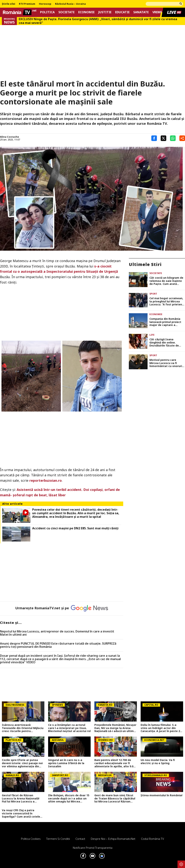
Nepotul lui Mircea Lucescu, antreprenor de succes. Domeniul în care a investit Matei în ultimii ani (57, 633)
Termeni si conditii (58, 839)
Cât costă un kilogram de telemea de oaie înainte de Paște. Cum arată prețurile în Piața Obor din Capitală (167, 281)
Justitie (105, 12)
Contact (80, 839)
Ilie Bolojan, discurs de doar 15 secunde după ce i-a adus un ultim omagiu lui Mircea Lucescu (69, 799)
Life (152, 335)
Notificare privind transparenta (93, 848)
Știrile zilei (9, 4)
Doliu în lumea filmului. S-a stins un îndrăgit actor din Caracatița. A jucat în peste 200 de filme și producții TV (162, 728)
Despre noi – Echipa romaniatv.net (113, 839)
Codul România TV (153, 839)
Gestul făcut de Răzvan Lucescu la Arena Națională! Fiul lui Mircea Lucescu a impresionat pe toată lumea (21, 799)
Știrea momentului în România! (162, 795)
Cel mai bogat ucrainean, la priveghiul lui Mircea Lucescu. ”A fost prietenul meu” (167, 301)
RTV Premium (27, 4)
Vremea (158, 12)
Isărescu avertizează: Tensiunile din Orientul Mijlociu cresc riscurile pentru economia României (23, 728)
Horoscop (45, 4)
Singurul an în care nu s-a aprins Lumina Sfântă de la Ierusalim (66, 763)
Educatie (122, 12)
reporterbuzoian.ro (46, 480)
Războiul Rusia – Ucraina (70, 4)
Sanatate (141, 12)
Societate (66, 12)
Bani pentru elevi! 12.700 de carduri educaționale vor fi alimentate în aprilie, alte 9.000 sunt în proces (115, 763)
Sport (153, 294)
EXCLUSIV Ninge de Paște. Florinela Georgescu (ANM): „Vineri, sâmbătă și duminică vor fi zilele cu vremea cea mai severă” (98, 21)
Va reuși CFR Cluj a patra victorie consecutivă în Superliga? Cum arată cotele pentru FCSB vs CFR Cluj (21, 813)
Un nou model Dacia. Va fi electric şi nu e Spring (158, 762)
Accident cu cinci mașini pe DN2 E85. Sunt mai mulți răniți (75, 528)
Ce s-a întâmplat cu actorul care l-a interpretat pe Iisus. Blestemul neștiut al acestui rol (69, 728)
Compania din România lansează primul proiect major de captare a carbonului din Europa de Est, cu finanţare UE (166, 322)
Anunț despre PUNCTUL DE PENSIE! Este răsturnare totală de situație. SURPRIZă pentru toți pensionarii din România (58, 645)
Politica (47, 12)
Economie (86, 12)
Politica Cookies (31, 839)
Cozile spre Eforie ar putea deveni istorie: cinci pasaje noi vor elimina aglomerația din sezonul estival (22, 763)
